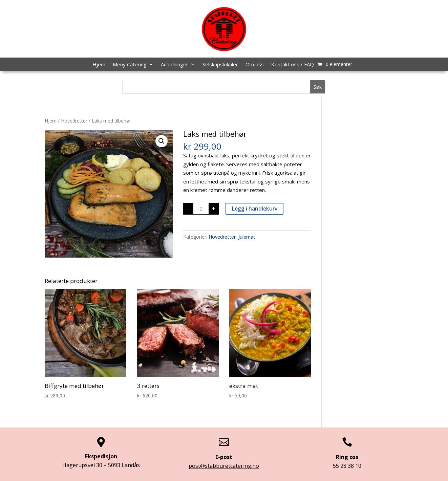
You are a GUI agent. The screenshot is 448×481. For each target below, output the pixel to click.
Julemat (247, 237)
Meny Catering (130, 65)
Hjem (99, 65)
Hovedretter (74, 121)
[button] (162, 141)
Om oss (255, 65)
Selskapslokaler (220, 65)
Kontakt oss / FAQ (293, 65)
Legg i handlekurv (254, 209)
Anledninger (175, 65)
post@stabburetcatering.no (224, 466)
